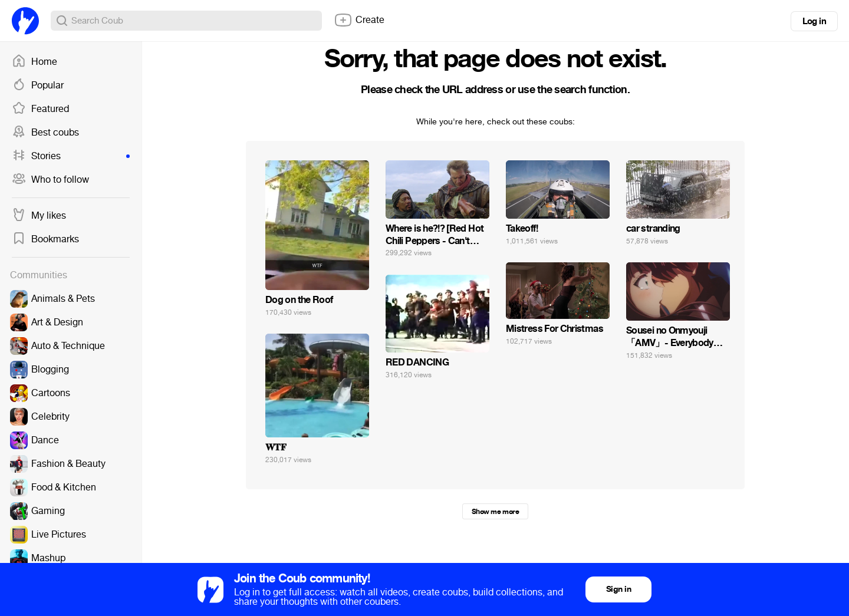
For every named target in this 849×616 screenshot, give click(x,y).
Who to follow (50, 180)
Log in (814, 21)
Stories (71, 156)
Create (359, 20)
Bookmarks (45, 239)
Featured (40, 109)
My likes (39, 216)
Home (34, 62)
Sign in (618, 589)
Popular (38, 85)
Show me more (495, 512)
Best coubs (45, 133)
